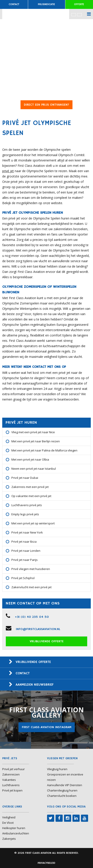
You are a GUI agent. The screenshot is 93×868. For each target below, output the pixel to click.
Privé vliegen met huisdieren (31, 569)
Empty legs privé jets (25, 514)
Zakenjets (9, 839)
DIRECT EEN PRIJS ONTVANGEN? (46, 105)
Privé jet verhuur (13, 769)
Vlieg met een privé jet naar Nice (33, 432)
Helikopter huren (14, 828)
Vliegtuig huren (57, 769)
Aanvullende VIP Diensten (65, 785)
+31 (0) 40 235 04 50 (32, 617)
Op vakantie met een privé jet (31, 496)
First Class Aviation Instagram (47, 727)
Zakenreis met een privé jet (30, 487)
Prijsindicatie (46, 4)
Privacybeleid (46, 863)
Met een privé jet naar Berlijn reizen (36, 441)
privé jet (8, 171)
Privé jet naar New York (27, 532)
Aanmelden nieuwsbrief (35, 685)
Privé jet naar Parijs (25, 560)
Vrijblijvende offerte (47, 641)
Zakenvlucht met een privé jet (31, 587)
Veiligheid (9, 817)
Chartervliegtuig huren (62, 790)
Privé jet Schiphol (23, 578)
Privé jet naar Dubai (25, 478)
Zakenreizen (11, 774)
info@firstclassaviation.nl (38, 629)
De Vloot (8, 823)
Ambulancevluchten (16, 833)
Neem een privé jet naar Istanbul (34, 469)
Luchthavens (11, 785)
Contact (14, 4)
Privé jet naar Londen (26, 551)
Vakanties (9, 780)
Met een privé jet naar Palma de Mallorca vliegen (44, 450)
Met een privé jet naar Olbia (30, 459)
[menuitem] (74, 15)
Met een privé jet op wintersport (33, 523)
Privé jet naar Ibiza (24, 542)
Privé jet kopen (12, 790)
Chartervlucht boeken (62, 796)
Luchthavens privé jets (27, 505)
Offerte (79, 4)
